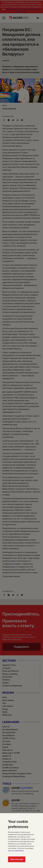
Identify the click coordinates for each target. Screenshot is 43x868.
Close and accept (17, 859)
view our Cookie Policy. (16, 851)
